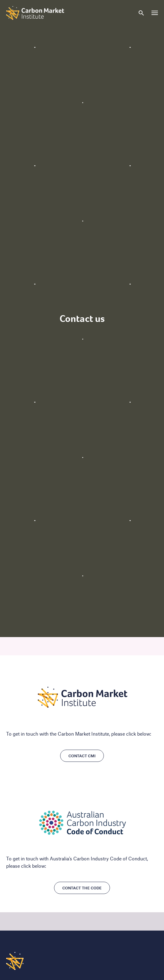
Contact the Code (82, 888)
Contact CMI (82, 756)
